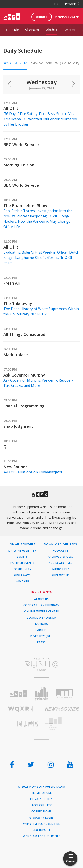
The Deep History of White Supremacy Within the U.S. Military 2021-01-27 (41, 311)
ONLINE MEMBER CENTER (42, 612)
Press (41, 642)
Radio (15, 30)
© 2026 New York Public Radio (42, 787)
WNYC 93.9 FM (15, 63)
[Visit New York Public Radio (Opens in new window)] (41, 664)
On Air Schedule (22, 544)
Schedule (51, 30)
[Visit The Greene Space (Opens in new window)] (62, 724)
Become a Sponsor (41, 618)
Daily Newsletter (22, 551)
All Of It (11, 108)
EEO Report (42, 830)
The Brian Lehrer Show (25, 205)
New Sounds (41, 63)
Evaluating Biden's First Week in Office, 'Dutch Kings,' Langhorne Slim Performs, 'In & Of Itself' (41, 258)
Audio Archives (61, 563)
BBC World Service (21, 145)
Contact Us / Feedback (41, 605)
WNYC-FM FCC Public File (42, 824)
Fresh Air (12, 283)
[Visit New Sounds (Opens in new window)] (62, 709)
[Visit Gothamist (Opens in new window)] (41, 694)
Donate (42, 17)
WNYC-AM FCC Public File (42, 836)
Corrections (42, 812)
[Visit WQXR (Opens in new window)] (21, 709)
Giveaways (22, 575)
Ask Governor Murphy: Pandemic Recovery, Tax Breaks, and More (39, 383)
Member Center (67, 17)
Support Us (61, 575)
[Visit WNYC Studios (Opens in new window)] (65, 694)
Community (22, 569)
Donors (42, 624)
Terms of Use (41, 793)
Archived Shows (61, 557)
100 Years (69, 30)
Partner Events (22, 563)
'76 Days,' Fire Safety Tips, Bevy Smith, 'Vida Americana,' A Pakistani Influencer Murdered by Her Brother (40, 119)
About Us (41, 599)
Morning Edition (19, 165)
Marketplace (16, 355)
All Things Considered (24, 334)
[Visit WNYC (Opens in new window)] (18, 694)
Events (22, 557)
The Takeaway (18, 303)
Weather (22, 582)
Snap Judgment (18, 426)
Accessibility (42, 805)
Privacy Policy (41, 799)
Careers (41, 630)
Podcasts (61, 551)
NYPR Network (67, 4)
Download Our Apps (61, 544)
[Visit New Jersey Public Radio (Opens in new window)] (21, 724)
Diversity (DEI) (41, 636)
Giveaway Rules (42, 818)
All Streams (32, 30)
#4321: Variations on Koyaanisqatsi (33, 472)
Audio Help (61, 569)
